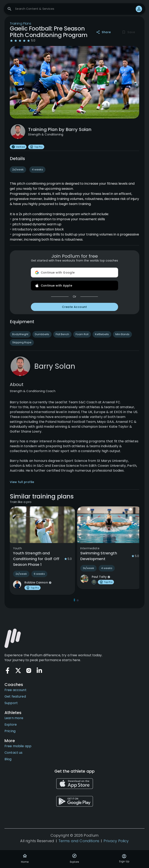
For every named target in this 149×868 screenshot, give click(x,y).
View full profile (22, 482)
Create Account (75, 307)
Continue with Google (75, 273)
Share (104, 32)
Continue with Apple (75, 286)
